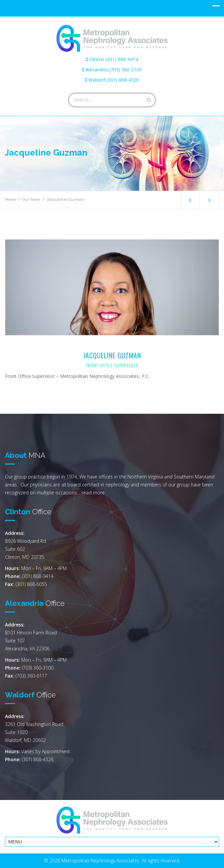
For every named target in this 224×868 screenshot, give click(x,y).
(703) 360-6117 (31, 676)
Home (10, 199)
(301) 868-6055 (31, 584)
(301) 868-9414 (38, 576)
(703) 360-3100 (38, 668)
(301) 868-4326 (38, 759)
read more (93, 493)
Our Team (31, 199)
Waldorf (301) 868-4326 (114, 80)
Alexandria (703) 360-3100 (114, 70)
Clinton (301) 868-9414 (114, 59)
